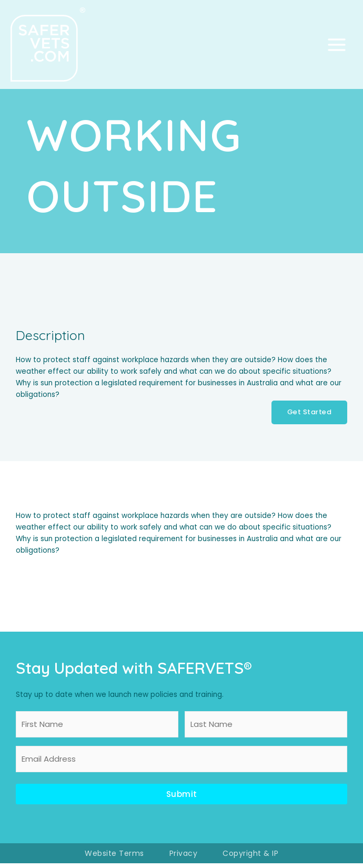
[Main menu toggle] (337, 47)
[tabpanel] (181, 538)
